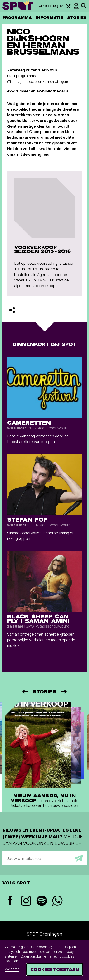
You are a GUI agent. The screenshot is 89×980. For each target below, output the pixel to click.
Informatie (49, 18)
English (58, 6)
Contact (45, 6)
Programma (17, 18)
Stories (77, 18)
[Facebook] (10, 901)
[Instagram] (26, 901)
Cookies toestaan (55, 969)
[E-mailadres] (44, 858)
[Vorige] (25, 692)
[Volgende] (64, 692)
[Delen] (12, 310)
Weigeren (12, 969)
